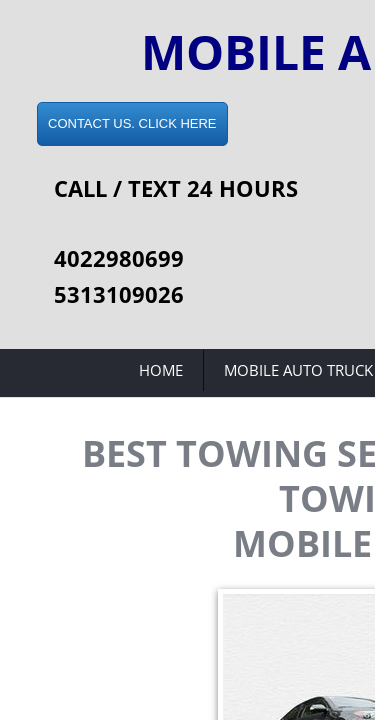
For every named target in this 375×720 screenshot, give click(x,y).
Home (161, 370)
